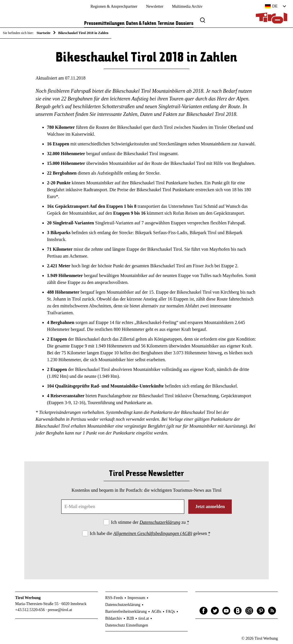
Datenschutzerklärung (160, 522)
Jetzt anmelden (210, 506)
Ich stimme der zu (150, 522)
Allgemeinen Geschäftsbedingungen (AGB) (153, 533)
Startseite (44, 33)
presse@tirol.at (60, 610)
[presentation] (146, 553)
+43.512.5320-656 (30, 610)
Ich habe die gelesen (150, 533)
